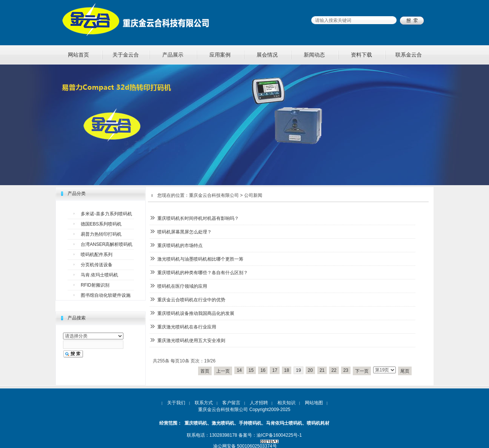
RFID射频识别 (95, 285)
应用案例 (220, 55)
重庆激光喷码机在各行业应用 (187, 327)
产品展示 (173, 55)
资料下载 (361, 55)
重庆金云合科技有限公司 (214, 195)
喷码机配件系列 (97, 255)
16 (263, 370)
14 (239, 370)
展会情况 (267, 55)
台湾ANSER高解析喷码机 (107, 244)
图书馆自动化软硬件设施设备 (106, 297)
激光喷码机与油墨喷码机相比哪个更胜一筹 (200, 259)
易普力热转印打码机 (101, 234)
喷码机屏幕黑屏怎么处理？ (185, 232)
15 (251, 370)
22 (334, 370)
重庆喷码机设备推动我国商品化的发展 (196, 313)
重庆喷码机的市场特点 (180, 245)
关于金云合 (126, 55)
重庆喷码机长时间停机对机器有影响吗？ (198, 218)
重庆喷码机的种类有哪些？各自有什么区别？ (203, 273)
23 (346, 370)
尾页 (405, 371)
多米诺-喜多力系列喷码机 (106, 214)
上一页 (223, 371)
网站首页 (78, 55)
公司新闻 (253, 195)
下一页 (362, 371)
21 (322, 370)
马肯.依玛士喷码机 (99, 275)
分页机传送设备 (97, 265)
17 (274, 370)
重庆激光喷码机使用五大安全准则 (191, 341)
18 (287, 370)
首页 (205, 371)
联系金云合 (409, 55)
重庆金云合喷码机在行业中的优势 (191, 300)
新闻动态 (314, 55)
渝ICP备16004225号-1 (279, 435)
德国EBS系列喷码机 (101, 224)
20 (310, 370)
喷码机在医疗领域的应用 (182, 286)
